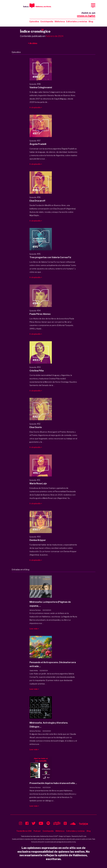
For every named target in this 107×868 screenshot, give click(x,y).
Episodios (34, 21)
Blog (91, 21)
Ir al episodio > (36, 107)
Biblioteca (60, 21)
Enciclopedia (47, 21)
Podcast (37, 831)
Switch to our (86, 15)
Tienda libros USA (24, 831)
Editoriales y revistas (77, 21)
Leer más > (34, 629)
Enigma (68, 836)
